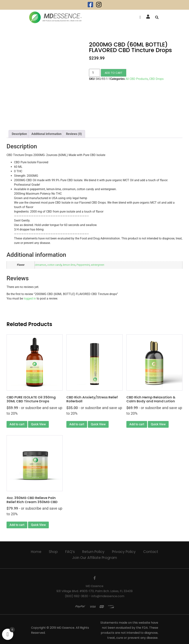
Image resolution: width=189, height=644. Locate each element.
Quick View (38, 424)
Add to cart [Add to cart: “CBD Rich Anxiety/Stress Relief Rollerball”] (77, 424)
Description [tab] (19, 134)
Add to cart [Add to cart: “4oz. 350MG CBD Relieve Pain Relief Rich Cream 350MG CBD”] (17, 525)
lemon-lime (69, 265)
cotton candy (54, 265)
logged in (30, 298)
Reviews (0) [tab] (74, 134)
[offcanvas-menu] (140, 17)
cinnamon (40, 265)
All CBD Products (137, 79)
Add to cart (114, 73)
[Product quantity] (94, 73)
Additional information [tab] (46, 134)
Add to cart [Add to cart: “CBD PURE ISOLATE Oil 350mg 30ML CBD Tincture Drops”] (17, 424)
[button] (157, 17)
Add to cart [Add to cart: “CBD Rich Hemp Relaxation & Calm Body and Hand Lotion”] (137, 424)
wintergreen (98, 265)
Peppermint (83, 265)
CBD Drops (156, 79)
